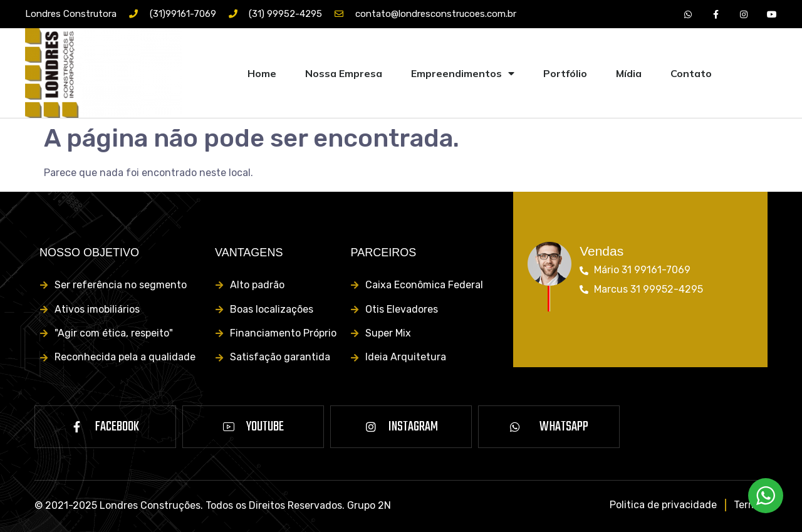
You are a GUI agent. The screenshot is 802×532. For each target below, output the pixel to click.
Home (262, 73)
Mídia (629, 73)
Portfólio (565, 73)
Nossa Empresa (344, 73)
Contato (691, 73)
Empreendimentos (463, 73)
